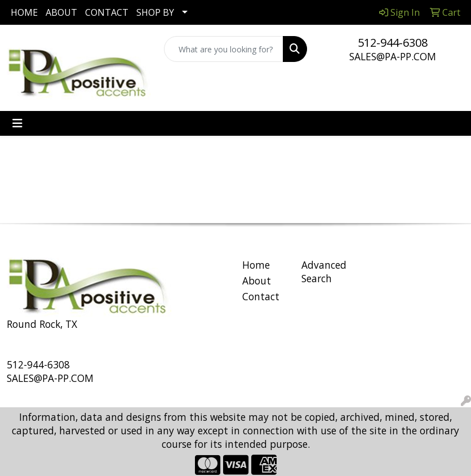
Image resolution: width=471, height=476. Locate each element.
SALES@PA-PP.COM (393, 56)
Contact (261, 296)
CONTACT (107, 12)
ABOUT (61, 12)
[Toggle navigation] (17, 123)
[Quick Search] (224, 49)
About (257, 281)
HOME (24, 12)
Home (256, 265)
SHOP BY (155, 12)
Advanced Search (324, 272)
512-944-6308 (393, 43)
